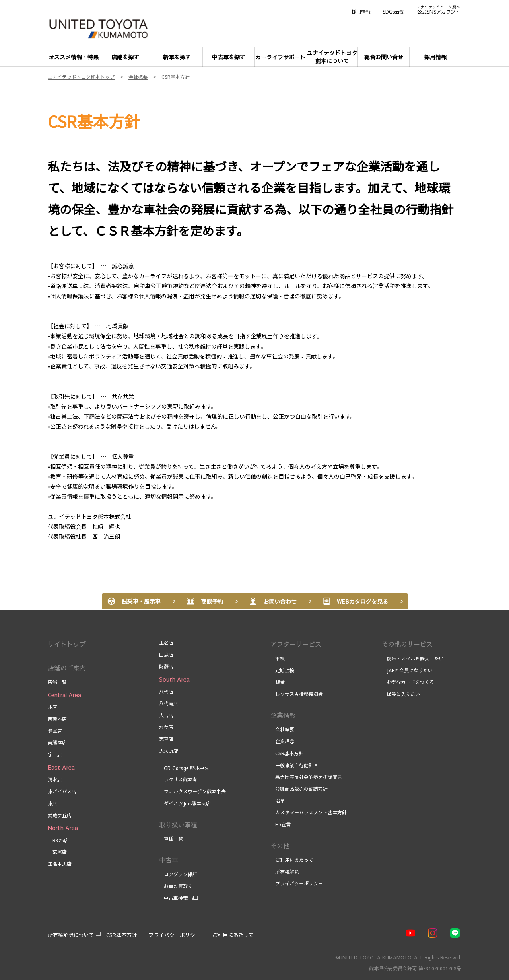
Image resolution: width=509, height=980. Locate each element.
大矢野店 (169, 751)
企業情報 (283, 715)
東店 (52, 803)
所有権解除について (71, 935)
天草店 (166, 739)
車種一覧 (171, 839)
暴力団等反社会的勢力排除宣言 (306, 777)
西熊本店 (57, 719)
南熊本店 (57, 742)
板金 (278, 682)
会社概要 (282, 729)
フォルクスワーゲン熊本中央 (192, 791)
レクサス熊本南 (178, 779)
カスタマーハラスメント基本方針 (309, 812)
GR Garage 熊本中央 (185, 768)
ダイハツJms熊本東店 (185, 803)
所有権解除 (285, 872)
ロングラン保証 (178, 874)
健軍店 (55, 731)
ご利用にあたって (292, 860)
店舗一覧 (57, 682)
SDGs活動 (393, 12)
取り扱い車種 (178, 824)
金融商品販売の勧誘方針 (299, 789)
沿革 (278, 801)
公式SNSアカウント (438, 9)
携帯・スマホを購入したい (413, 659)
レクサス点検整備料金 (297, 694)
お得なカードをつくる (408, 682)
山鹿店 (166, 655)
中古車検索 (173, 898)
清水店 (55, 779)
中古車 (169, 860)
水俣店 (166, 727)
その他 (280, 846)
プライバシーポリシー (297, 883)
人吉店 (166, 715)
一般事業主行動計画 (294, 765)
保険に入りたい (401, 694)
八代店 (166, 692)
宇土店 (55, 754)
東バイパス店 (62, 791)
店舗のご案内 (67, 668)
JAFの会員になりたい (407, 670)
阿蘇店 (166, 666)
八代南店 (169, 703)
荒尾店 (57, 852)
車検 (278, 659)
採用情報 (361, 12)
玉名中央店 (60, 864)
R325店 (58, 840)
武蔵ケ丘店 (60, 815)
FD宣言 (281, 824)
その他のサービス (407, 644)
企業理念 (282, 741)
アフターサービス (296, 644)
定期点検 (282, 670)
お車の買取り (176, 886)
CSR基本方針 (287, 753)
